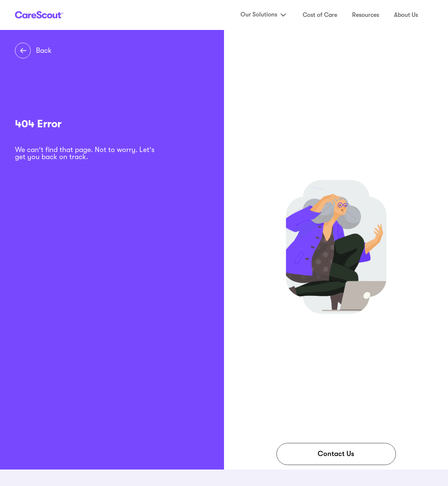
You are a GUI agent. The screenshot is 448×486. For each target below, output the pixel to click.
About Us (406, 15)
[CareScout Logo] (39, 15)
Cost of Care (320, 15)
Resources (366, 15)
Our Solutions (264, 15)
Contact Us (336, 454)
